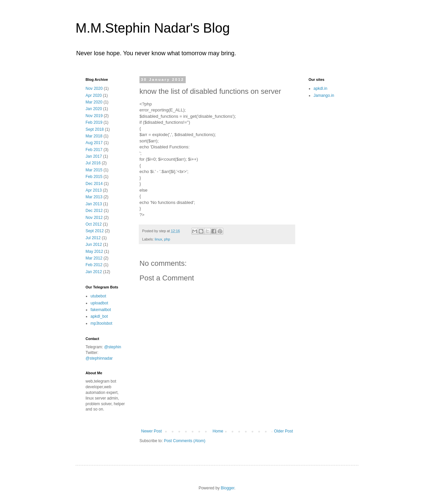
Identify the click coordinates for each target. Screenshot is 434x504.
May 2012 (94, 252)
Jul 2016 (93, 163)
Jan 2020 (94, 109)
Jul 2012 (93, 238)
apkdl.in (320, 88)
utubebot (98, 296)
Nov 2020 (94, 88)
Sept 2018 (95, 129)
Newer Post (151, 431)
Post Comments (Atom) (185, 441)
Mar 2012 (94, 258)
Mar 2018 (94, 136)
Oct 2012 (94, 224)
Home (218, 431)
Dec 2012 (94, 211)
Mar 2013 (94, 197)
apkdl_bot (99, 316)
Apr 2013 (94, 190)
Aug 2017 (94, 143)
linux (158, 239)
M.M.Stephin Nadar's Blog (153, 28)
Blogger (227, 488)
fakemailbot (101, 310)
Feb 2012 (94, 265)
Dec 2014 (94, 184)
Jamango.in (324, 95)
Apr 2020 (94, 95)
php (167, 239)
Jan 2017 (94, 156)
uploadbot (99, 303)
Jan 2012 (94, 272)
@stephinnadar (99, 358)
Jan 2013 (94, 204)
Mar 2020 (94, 102)
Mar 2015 (94, 170)
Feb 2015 (94, 177)
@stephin (113, 347)
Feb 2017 (94, 150)
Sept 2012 (95, 231)
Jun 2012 (94, 245)
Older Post (283, 431)
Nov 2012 (94, 218)
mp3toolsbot (101, 323)
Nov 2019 (94, 116)
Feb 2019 (94, 122)
